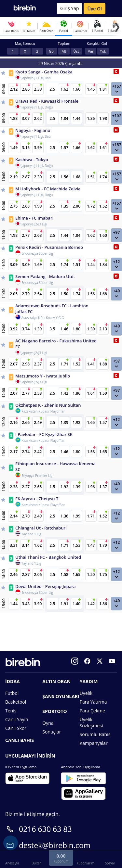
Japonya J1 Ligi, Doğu (37, 107)
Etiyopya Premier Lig (37, 476)
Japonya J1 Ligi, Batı (36, 78)
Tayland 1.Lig (31, 534)
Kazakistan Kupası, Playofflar (43, 411)
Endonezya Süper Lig (37, 253)
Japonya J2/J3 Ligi (34, 224)
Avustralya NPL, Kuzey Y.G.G (43, 318)
